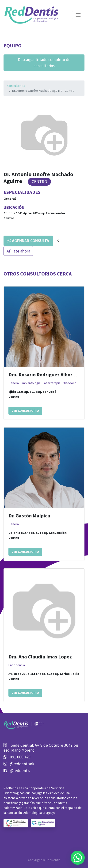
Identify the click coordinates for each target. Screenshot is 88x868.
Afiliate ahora (18, 251)
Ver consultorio (25, 411)
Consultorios (16, 86)
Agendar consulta (28, 241)
